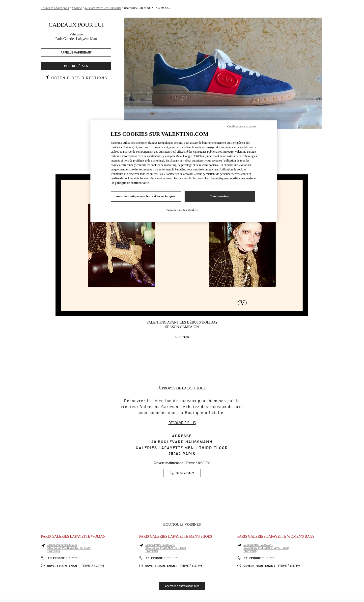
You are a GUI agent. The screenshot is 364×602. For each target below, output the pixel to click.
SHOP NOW (185, 338)
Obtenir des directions (79, 78)
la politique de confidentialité (130, 183)
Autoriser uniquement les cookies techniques (146, 196)
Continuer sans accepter (242, 126)
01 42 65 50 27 (73, 558)
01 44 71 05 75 (185, 473)
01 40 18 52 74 (270, 558)
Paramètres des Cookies (182, 210)
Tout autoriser (219, 196)
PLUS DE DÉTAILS (76, 66)
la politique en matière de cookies (232, 178)
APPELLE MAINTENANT (76, 53)
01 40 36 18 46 (171, 558)
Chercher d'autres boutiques (182, 586)
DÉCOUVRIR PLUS (182, 423)
